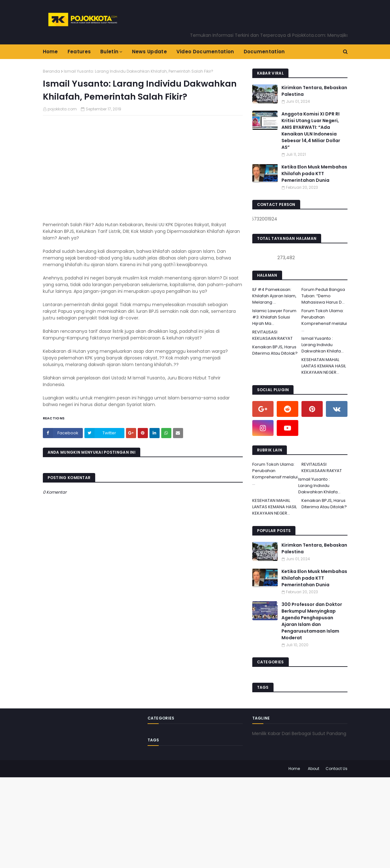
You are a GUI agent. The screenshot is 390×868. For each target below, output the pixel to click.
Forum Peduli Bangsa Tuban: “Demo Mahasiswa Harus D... (323, 296)
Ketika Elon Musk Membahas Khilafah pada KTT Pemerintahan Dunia (314, 174)
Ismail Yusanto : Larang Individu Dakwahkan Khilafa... (323, 345)
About (314, 769)
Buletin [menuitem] (109, 52)
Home (294, 769)
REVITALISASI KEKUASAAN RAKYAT (272, 335)
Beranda (51, 71)
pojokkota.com (62, 109)
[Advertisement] (190, 822)
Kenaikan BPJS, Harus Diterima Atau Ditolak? (275, 350)
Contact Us (337, 769)
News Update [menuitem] (149, 52)
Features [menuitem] (79, 52)
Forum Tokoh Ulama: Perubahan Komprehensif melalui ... (324, 320)
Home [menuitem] (50, 52)
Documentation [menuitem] (264, 52)
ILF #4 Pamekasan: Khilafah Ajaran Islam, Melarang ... (274, 296)
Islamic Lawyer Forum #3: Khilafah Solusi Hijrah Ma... (274, 317)
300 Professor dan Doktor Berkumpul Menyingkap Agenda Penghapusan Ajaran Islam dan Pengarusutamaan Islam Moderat (312, 621)
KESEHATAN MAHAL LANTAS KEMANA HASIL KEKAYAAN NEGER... (324, 366)
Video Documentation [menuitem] (205, 52)
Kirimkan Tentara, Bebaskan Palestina (314, 91)
